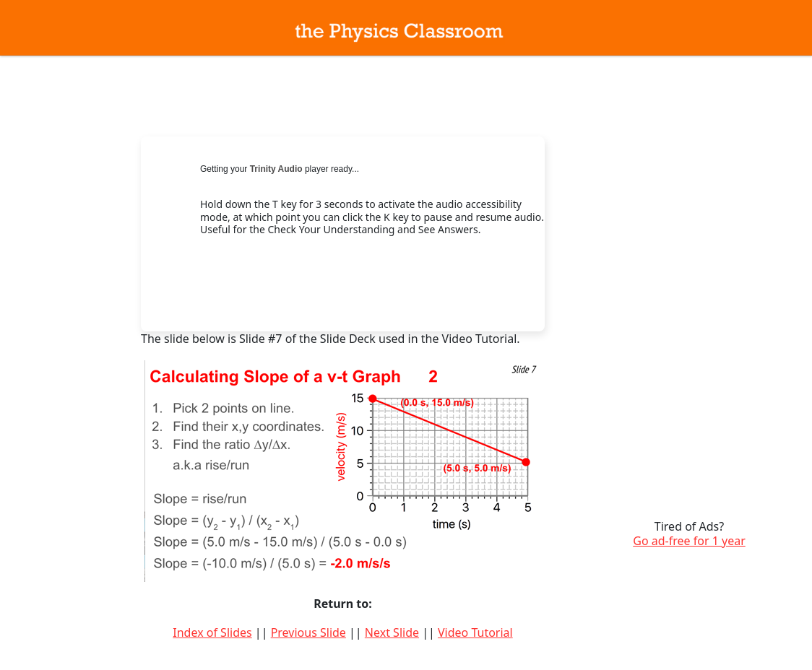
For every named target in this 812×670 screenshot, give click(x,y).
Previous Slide (308, 632)
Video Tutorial (475, 632)
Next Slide (392, 632)
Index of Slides (212, 632)
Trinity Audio (276, 169)
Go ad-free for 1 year (689, 541)
